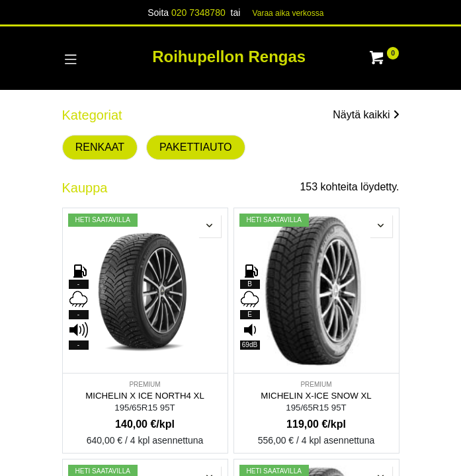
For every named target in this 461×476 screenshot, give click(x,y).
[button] (210, 226)
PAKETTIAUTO (196, 147)
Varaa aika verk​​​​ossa (288, 13)
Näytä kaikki (366, 115)
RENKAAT (100, 147)
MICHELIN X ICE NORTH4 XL (145, 396)
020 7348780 (198, 13)
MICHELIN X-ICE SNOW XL (316, 396)
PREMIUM (145, 384)
